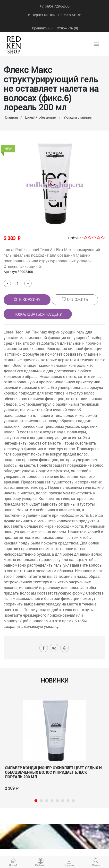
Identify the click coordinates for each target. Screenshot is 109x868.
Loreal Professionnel (41, 117)
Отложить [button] (75, 299)
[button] (27, 300)
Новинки (55, 680)
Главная (11, 117)
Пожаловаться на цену (38, 314)
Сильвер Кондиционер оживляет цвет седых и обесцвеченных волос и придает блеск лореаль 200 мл (53, 772)
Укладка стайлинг (78, 117)
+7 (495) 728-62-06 (54, 6)
